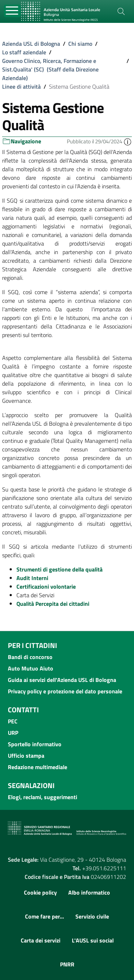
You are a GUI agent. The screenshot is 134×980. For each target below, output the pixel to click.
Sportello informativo (35, 744)
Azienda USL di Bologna (31, 44)
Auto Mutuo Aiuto (31, 668)
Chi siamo (80, 44)
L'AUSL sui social (93, 940)
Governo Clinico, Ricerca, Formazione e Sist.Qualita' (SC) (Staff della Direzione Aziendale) (50, 69)
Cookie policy (40, 892)
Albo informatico (89, 892)
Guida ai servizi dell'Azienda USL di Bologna (62, 680)
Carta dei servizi (41, 940)
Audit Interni (32, 578)
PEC (13, 721)
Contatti (23, 710)
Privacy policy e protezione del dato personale (65, 691)
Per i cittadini (33, 645)
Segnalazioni (31, 785)
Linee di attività (21, 86)
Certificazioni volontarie (46, 586)
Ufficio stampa (26, 756)
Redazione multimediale (38, 767)
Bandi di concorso (30, 657)
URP (13, 733)
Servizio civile (92, 916)
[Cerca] (121, 11)
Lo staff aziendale (24, 52)
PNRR (67, 964)
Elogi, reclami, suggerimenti (43, 797)
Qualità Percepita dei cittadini (53, 604)
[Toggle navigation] (12, 11)
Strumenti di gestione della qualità (59, 569)
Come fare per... (44, 916)
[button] (128, 141)
